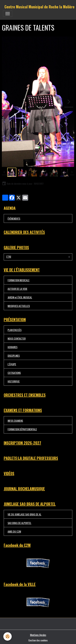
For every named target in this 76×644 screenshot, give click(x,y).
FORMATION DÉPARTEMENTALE (22, 429)
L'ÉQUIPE (12, 364)
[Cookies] (8, 636)
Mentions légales (38, 635)
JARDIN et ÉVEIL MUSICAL (20, 297)
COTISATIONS (14, 373)
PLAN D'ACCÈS (15, 330)
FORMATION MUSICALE (19, 280)
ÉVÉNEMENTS (14, 218)
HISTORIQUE (14, 381)
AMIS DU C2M (14, 531)
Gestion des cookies (38, 640)
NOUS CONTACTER (17, 338)
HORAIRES (13, 347)
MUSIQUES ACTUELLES (19, 306)
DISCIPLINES (14, 356)
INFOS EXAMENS (15, 421)
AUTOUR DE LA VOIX (17, 289)
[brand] (39, 7)
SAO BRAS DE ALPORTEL (19, 523)
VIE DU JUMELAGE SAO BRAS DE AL (24, 514)
